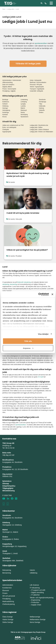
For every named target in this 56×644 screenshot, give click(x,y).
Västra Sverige (8, 619)
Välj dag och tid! (8, 455)
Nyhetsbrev (7, 481)
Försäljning (6, 599)
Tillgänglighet (8, 488)
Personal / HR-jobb (36, 85)
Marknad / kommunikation (38, 82)
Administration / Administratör (12, 80)
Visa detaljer (43, 334)
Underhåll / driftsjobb (36, 91)
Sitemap (6, 484)
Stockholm (42, 100)
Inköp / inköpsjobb (36, 80)
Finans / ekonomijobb (9, 89)
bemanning (13, 284)
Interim (32, 570)
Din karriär (11, 182)
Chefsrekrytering (9, 604)
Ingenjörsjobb (7, 132)
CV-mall (40, 377)
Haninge (5, 108)
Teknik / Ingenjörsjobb (37, 87)
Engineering (36, 600)
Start (4, 9)
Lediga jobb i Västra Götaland (39, 130)
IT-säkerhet (35, 595)
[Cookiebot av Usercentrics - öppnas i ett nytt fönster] (38, 294)
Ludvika (23, 106)
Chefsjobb (6, 130)
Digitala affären (7, 87)
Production (35, 602)
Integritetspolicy (9, 486)
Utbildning (34, 573)
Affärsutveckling (7, 82)
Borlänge (5, 100)
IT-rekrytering (35, 588)
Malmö (23, 108)
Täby (41, 104)
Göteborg (5, 106)
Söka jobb (19, 219)
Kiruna (4, 117)
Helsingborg (6, 110)
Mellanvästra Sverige (38, 619)
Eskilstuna (6, 102)
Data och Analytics (8, 85)
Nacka (23, 112)
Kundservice (7, 588)
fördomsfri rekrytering (24, 282)
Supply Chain (36, 605)
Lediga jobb (10, 9)
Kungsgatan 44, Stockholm (12, 462)
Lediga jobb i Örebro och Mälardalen (41, 132)
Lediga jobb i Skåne (36, 127)
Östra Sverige (8, 617)
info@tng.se (7, 446)
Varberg (41, 108)
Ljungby (23, 104)
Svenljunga (42, 102)
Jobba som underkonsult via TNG (13, 125)
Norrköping (24, 115)
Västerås (42, 110)
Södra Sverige (8, 622)
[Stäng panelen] (52, 294)
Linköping (24, 102)
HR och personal (9, 596)
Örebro (41, 112)
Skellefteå (6, 558)
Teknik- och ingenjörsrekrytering (42, 598)
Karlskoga (6, 112)
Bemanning (7, 573)
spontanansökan (41, 43)
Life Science (34, 585)
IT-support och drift (38, 590)
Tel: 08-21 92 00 (8, 448)
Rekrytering (7, 570)
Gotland (5, 104)
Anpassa (28, 348)
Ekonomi (6, 590)
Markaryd (24, 110)
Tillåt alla (28, 341)
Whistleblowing (9, 491)
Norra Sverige (35, 622)
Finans (5, 593)
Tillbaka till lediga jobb (28, 64)
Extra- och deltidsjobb (9, 127)
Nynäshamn (25, 117)
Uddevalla (42, 106)
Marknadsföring (8, 601)
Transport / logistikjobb (37, 89)
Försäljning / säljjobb (9, 91)
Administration (8, 585)
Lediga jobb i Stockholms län (39, 125)
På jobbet (19, 256)
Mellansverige (35, 617)
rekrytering (6, 284)
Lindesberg (24, 100)
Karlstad (5, 115)
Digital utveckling (38, 592)
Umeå (5, 551)
